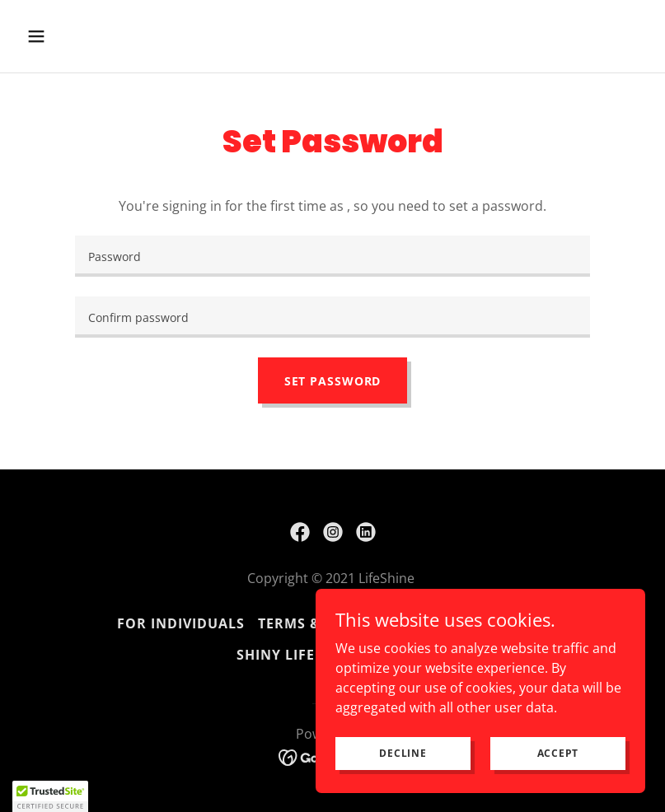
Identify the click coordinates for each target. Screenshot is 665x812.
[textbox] (332, 256)
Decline (403, 753)
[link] (300, 532)
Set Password (333, 381)
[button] (91, 36)
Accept (558, 753)
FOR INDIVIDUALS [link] (181, 623)
